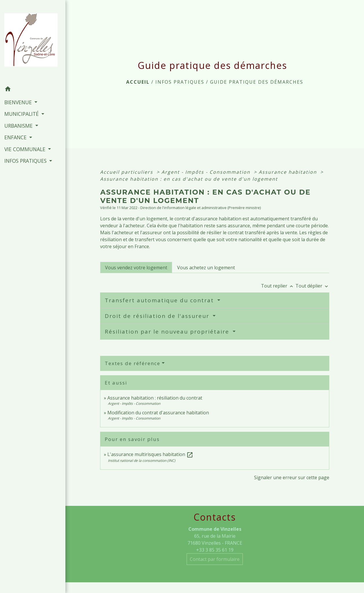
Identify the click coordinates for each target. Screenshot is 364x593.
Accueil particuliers (127, 172)
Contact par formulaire (215, 559)
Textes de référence (133, 363)
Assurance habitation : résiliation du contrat (155, 398)
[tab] (136, 267)
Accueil (138, 82)
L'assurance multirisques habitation (150, 454)
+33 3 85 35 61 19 (215, 550)
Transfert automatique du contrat (160, 300)
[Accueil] (33, 42)
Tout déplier (312, 286)
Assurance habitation (289, 172)
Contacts (215, 517)
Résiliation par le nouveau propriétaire (168, 332)
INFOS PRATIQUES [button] (26, 161)
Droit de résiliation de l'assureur (158, 316)
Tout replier (278, 286)
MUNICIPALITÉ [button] (22, 114)
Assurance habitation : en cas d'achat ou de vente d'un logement (189, 179)
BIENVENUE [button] (19, 102)
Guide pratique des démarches (257, 82)
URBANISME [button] (19, 126)
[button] (33, 90)
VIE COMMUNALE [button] (26, 149)
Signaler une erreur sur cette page (292, 477)
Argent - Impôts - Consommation (207, 172)
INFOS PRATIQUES (180, 82)
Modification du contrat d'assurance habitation (158, 413)
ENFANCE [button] (16, 137)
